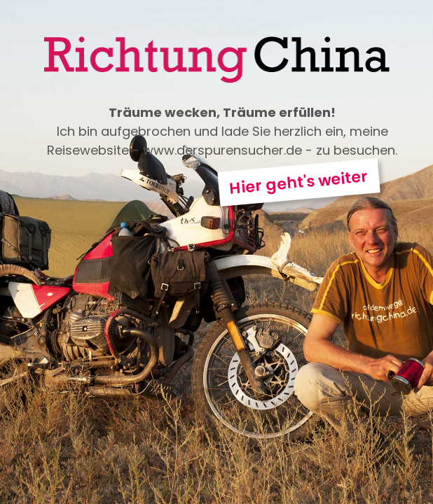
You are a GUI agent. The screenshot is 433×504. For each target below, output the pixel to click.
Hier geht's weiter (299, 182)
